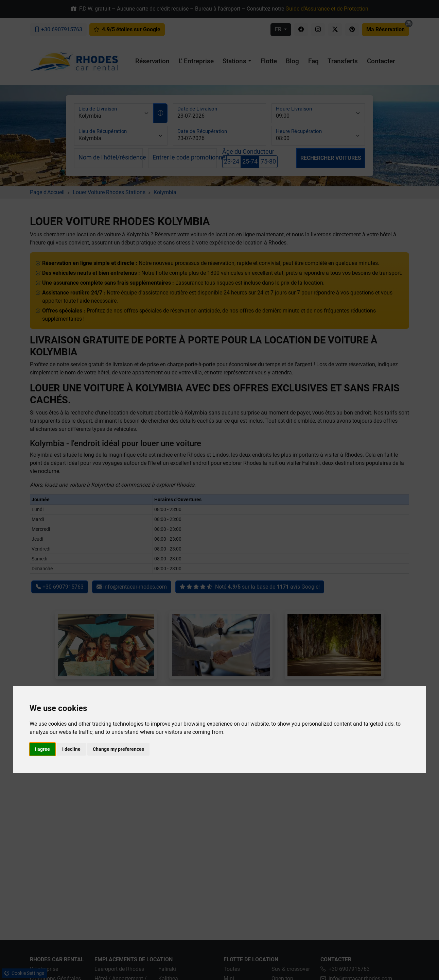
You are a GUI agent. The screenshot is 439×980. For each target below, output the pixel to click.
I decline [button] (71, 749)
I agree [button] (42, 749)
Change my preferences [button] (118, 749)
